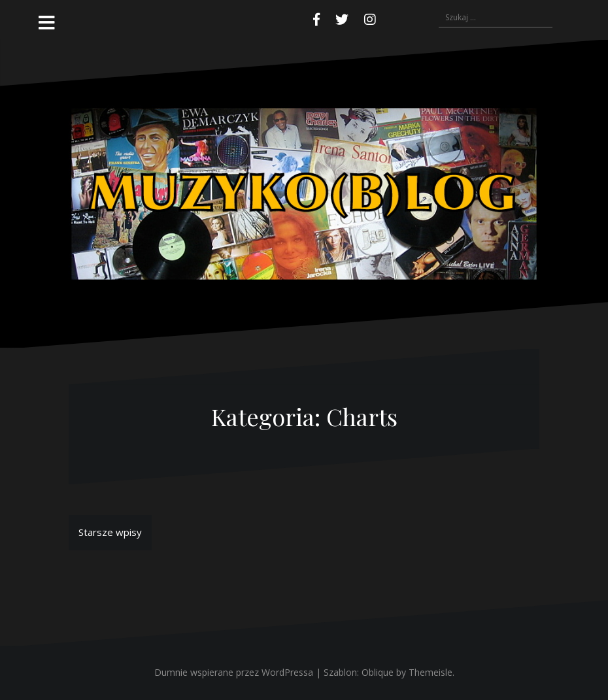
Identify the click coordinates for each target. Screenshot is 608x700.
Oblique (378, 672)
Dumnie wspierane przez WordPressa (234, 672)
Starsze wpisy (110, 532)
